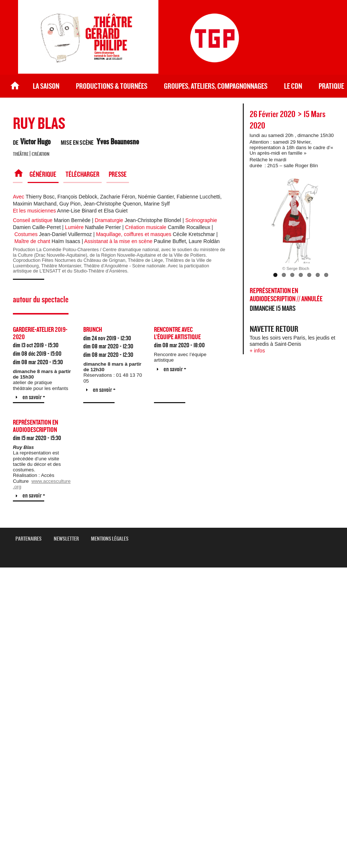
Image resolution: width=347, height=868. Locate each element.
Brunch (93, 330)
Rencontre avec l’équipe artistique (177, 333)
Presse (118, 175)
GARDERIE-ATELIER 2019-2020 (40, 333)
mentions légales (113, 539)
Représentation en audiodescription (36, 426)
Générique (43, 175)
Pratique (331, 86)
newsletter (69, 539)
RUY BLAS (39, 124)
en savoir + (34, 397)
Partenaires (31, 539)
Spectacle (18, 175)
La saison (46, 86)
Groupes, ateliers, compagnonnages (216, 86)
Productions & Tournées (112, 86)
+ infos (257, 351)
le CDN (293, 86)
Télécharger (83, 175)
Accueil (15, 86)
